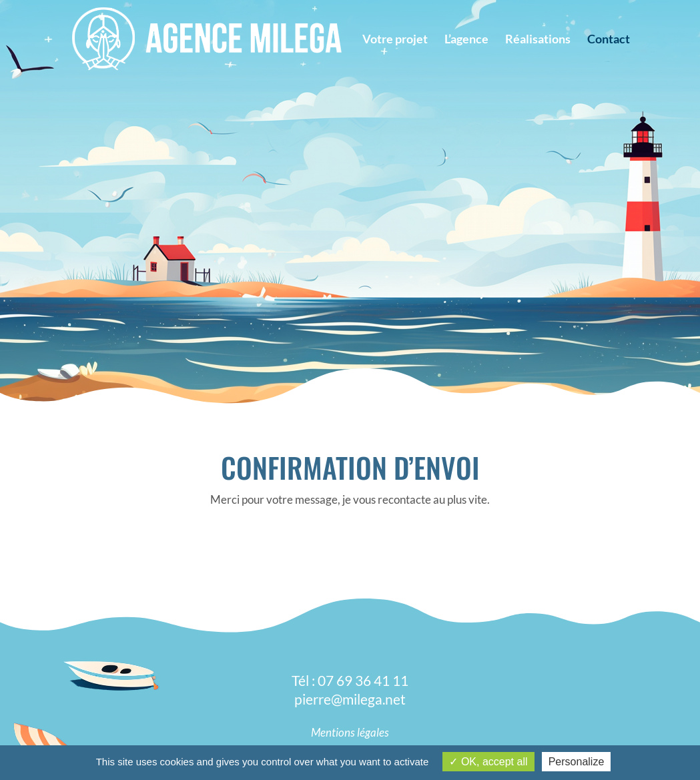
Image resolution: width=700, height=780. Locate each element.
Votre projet (395, 40)
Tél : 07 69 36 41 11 (350, 680)
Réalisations (538, 40)
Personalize (577, 762)
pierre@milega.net (350, 699)
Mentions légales (350, 732)
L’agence (466, 40)
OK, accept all (488, 762)
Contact (609, 40)
